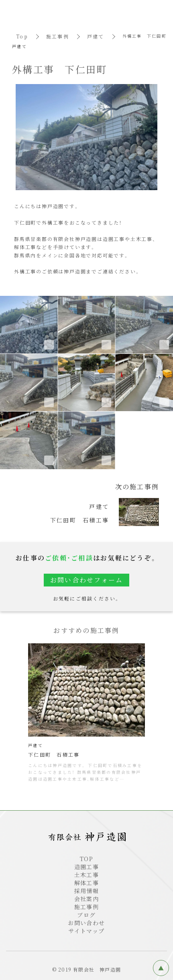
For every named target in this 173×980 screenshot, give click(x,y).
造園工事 (87, 867)
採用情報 (87, 891)
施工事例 (58, 36)
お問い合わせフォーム (87, 580)
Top (22, 36)
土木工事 (87, 875)
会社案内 (87, 899)
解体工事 (87, 883)
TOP (86, 859)
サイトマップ (86, 931)
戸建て (96, 36)
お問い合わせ (86, 923)
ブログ (86, 915)
